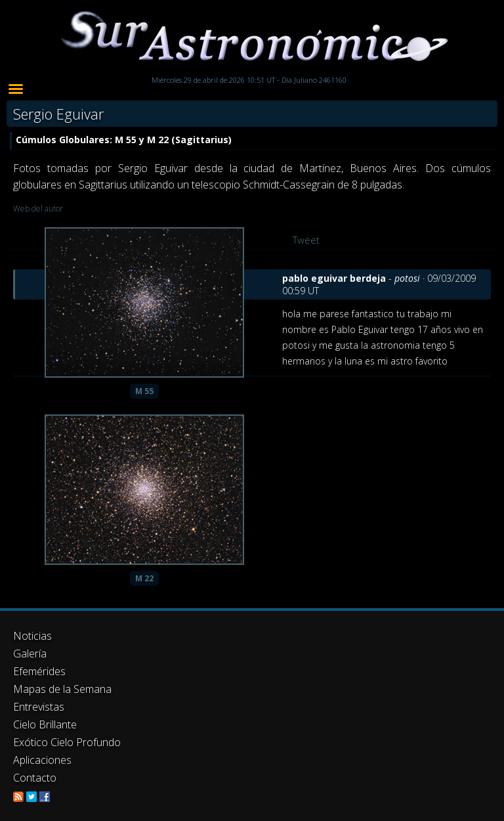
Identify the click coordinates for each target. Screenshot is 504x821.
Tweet (306, 240)
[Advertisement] (252, 694)
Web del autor (38, 209)
